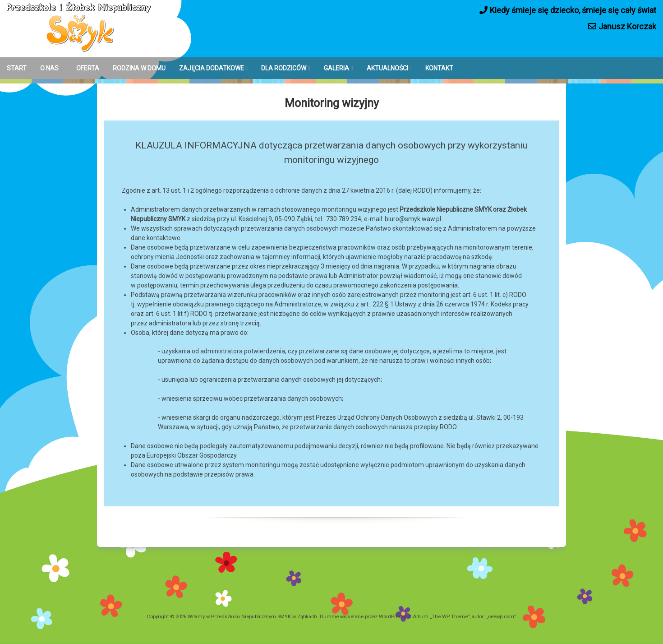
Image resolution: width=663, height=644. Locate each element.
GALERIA (336, 68)
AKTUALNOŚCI (387, 68)
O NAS (49, 68)
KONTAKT (439, 68)
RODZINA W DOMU (139, 68)
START (17, 68)
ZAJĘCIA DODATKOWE (212, 68)
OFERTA (88, 68)
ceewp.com (501, 617)
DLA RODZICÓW (284, 68)
